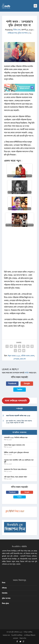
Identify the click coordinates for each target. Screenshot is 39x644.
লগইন (27, 373)
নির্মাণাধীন (5, 593)
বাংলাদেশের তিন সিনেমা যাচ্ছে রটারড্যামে (15, 469)
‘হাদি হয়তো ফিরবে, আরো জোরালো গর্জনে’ (16, 477)
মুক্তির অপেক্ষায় (23, 33)
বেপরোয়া (16, 359)
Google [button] (27, 384)
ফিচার (4, 583)
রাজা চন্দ (23, 359)
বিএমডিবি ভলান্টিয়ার (17, 635)
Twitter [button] (20, 390)
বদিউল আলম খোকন (28, 356)
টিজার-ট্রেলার (5, 603)
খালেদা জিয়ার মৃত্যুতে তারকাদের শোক (14, 445)
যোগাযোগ (16, 638)
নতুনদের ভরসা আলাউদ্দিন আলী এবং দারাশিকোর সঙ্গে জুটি (19, 461)
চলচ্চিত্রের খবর (12, 33)
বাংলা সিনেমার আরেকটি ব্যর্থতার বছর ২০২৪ (18, 416)
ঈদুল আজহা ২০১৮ (14, 356)
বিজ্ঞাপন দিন (23, 638)
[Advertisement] (20, 250)
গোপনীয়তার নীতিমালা (30, 635)
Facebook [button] (12, 384)
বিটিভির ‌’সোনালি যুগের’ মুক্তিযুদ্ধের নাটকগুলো (16, 453)
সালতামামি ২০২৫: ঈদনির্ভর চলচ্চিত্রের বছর (16, 438)
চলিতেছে (4, 588)
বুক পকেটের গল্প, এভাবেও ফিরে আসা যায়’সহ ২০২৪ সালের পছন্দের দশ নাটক (19, 422)
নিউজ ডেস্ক (17, 30)
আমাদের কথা (6, 635)
